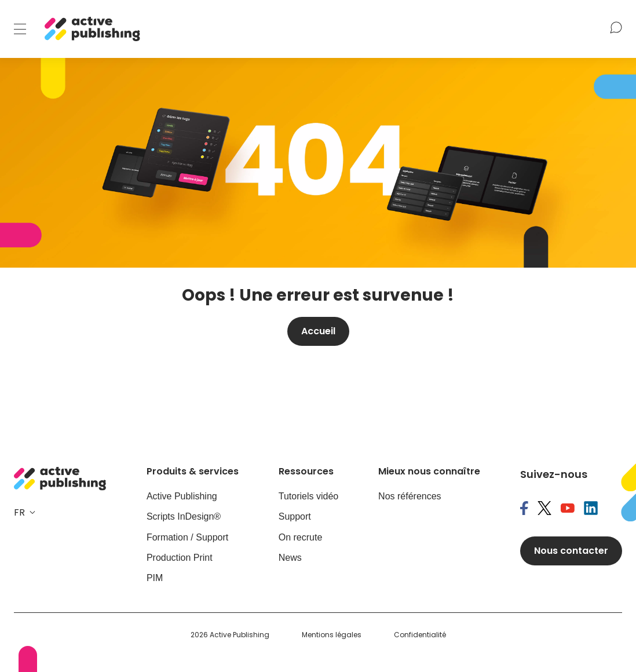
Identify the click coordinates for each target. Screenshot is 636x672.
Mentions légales (332, 635)
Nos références (410, 496)
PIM (155, 578)
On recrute (301, 537)
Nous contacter (571, 551)
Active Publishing (182, 496)
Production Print (180, 558)
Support (295, 516)
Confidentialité (420, 635)
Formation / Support (187, 537)
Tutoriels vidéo (308, 496)
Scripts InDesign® (184, 516)
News (290, 558)
